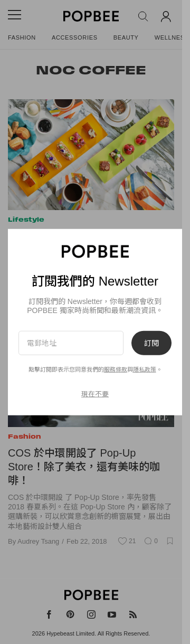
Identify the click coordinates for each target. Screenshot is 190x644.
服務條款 (116, 370)
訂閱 (151, 343)
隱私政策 (145, 370)
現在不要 (95, 394)
